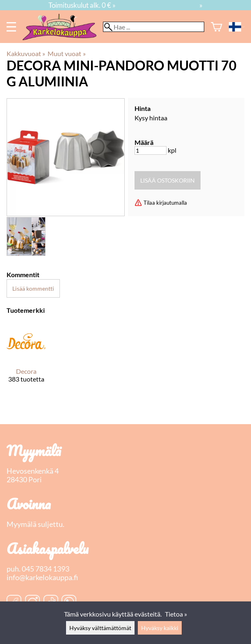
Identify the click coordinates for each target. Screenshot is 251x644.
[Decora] (26, 359)
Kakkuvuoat (26, 53)
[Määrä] (151, 150)
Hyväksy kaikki (160, 628)
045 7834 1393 (46, 569)
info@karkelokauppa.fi (42, 577)
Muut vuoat (66, 53)
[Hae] (154, 27)
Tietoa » (176, 614)
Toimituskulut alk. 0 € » (82, 5)
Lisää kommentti (33, 288)
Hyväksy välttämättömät (100, 628)
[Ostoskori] (217, 27)
